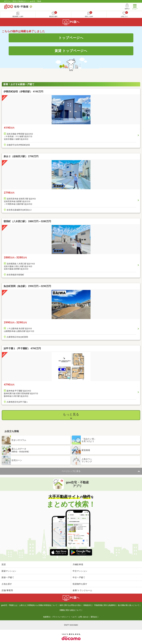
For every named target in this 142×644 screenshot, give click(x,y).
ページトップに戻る (71, 471)
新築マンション (9, 571)
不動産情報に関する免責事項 (105, 605)
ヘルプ (73, 617)
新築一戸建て (8, 577)
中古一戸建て (79, 577)
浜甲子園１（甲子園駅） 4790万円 (22, 348)
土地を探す (7, 584)
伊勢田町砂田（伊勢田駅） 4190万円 (23, 92)
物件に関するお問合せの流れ (70, 605)
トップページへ (71, 38)
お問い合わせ (83, 617)
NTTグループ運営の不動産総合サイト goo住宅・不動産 (23, 1)
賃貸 (4, 564)
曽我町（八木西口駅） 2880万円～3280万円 (27, 221)
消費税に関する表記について (70, 610)
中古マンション (80, 571)
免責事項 (46, 617)
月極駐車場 (78, 564)
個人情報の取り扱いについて (128, 605)
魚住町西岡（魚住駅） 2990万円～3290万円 (27, 286)
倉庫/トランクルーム (82, 590)
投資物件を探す (80, 584)
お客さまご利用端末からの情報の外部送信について (38, 605)
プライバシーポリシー (60, 617)
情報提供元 (87, 605)
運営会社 (94, 617)
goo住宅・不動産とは (9, 605)
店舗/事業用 (7, 590)
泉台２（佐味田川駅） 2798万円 (21, 156)
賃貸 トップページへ (71, 51)
